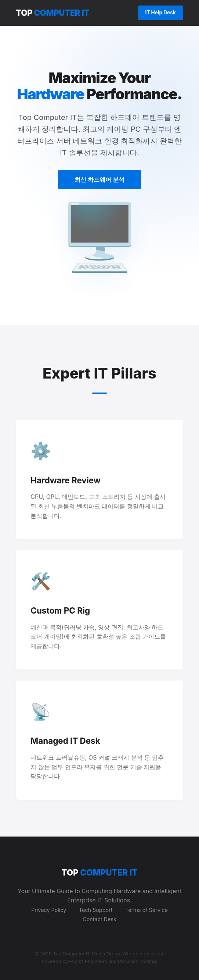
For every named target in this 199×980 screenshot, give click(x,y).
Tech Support (96, 910)
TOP (53, 13)
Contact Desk (99, 919)
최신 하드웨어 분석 (99, 180)
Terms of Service (146, 910)
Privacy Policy (49, 910)
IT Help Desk (160, 13)
